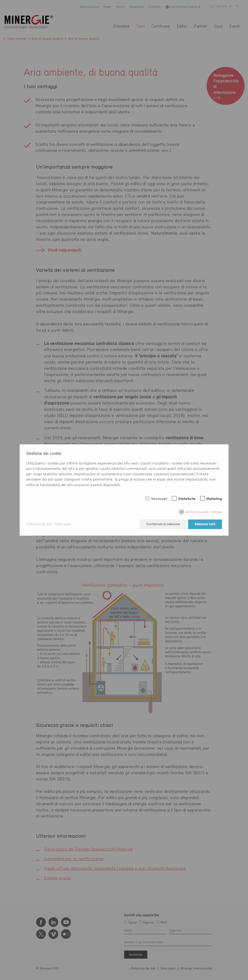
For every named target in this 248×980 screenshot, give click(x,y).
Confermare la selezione (163, 524)
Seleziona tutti (205, 524)
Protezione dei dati (39, 524)
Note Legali (63, 524)
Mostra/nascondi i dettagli (204, 512)
